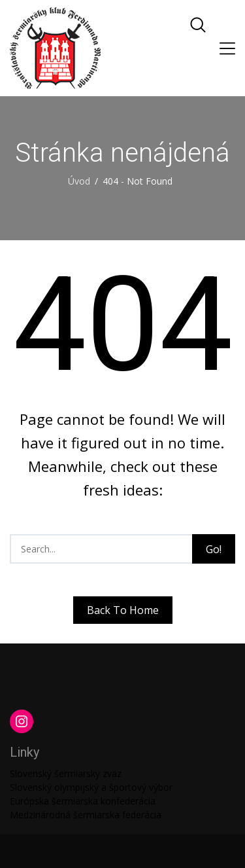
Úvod (79, 181)
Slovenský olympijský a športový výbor (91, 787)
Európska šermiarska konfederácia (83, 801)
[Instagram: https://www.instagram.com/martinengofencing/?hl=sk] (22, 721)
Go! (214, 549)
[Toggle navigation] (227, 48)
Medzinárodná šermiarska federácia (86, 815)
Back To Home (123, 610)
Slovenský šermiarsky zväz (66, 773)
